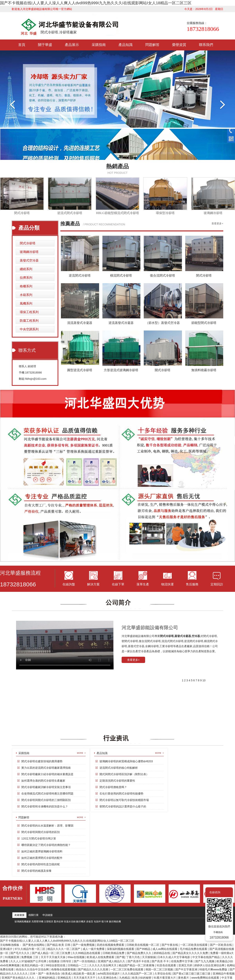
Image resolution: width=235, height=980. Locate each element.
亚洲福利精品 (47, 978)
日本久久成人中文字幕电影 (174, 957)
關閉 (227, 892)
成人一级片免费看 (94, 949)
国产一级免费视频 (84, 945)
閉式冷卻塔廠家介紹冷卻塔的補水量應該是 (47, 774)
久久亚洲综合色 (108, 978)
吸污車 (105, 922)
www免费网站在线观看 (206, 978)
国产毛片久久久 (20, 953)
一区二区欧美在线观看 (194, 945)
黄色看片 (184, 978)
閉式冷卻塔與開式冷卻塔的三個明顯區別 (46, 800)
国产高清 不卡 (161, 961)
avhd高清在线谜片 (109, 974)
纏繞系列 (26, 269)
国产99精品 (144, 949)
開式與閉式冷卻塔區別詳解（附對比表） (124, 774)
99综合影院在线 (56, 965)
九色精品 (125, 978)
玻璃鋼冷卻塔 (213, 213)
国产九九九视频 (205, 961)
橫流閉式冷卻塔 (121, 275)
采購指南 (99, 45)
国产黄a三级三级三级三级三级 (192, 974)
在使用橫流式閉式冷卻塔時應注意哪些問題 (47, 794)
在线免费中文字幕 (182, 961)
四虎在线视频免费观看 (111, 945)
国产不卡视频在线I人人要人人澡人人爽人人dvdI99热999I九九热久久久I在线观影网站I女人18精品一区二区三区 (96, 3)
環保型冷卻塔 (165, 213)
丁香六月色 (133, 957)
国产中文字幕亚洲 (187, 969)
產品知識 (126, 45)
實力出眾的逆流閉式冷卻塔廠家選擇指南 (46, 768)
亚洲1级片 (7, 949)
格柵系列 (26, 286)
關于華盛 (45, 45)
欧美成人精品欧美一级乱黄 (79, 974)
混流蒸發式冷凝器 (80, 323)
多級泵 (90, 922)
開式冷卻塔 (163, 370)
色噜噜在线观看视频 (64, 969)
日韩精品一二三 (78, 965)
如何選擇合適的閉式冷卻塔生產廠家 (43, 781)
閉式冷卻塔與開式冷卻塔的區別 (41, 832)
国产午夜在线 (170, 945)
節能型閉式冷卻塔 (204, 323)
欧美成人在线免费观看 (101, 957)
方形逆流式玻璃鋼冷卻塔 (121, 370)
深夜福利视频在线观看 (121, 949)
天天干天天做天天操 (53, 957)
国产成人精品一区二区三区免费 (52, 953)
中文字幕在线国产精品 (206, 957)
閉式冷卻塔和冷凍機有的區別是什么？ (45, 806)
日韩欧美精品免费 (114, 953)
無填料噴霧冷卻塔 (204, 370)
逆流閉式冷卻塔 (80, 275)
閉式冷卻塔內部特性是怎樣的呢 (41, 864)
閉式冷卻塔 (22, 213)
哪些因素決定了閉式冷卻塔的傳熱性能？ (46, 845)
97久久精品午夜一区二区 (30, 949)
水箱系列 (26, 295)
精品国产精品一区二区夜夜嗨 (137, 965)
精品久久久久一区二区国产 (64, 949)
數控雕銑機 (115, 922)
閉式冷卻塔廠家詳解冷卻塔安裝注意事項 (46, 787)
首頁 (22, 45)
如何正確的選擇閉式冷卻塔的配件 (42, 858)
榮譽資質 (179, 45)
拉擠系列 (26, 278)
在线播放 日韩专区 (60, 961)
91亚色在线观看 (167, 965)
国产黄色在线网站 (34, 945)
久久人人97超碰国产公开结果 (29, 961)
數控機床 (81, 922)
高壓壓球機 (37, 922)
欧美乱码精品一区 (33, 965)
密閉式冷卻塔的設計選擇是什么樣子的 (123, 806)
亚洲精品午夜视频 (224, 974)
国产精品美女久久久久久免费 (191, 953)
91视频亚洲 (12, 957)
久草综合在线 (163, 974)
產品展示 (72, 45)
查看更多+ (217, 224)
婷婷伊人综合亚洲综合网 (210, 965)
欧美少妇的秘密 (142, 978)
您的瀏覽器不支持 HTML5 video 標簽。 (65, 645)
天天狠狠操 (149, 957)
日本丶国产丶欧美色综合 (45, 974)
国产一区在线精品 (85, 961)
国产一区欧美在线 (221, 945)
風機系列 (26, 303)
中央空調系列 (29, 329)
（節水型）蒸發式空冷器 (163, 323)
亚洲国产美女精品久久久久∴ (19, 978)
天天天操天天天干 (85, 978)
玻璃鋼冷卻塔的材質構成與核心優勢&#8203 (126, 761)
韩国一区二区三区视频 (160, 969)
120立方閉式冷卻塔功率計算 (39, 838)
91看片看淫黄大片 (165, 978)
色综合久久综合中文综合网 (33, 969)
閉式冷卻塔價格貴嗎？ (113, 787)
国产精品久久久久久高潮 (93, 969)
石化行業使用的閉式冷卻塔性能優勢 (121, 794)
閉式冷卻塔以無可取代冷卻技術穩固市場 (124, 800)
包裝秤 (97, 922)
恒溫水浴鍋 (70, 922)
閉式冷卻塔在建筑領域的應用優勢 (42, 761)
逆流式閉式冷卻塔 (70, 213)
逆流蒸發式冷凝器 (121, 323)
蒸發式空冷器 (29, 260)
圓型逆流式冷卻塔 (80, 370)
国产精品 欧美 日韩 (59, 945)
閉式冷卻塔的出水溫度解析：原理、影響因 (47, 826)
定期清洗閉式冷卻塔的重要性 (117, 781)
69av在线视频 (76, 957)
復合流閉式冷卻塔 (163, 275)
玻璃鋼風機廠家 (23, 922)
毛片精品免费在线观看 (194, 949)
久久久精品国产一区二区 (138, 974)
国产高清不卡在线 (139, 961)
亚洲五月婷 (186, 965)
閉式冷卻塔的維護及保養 (36, 871)
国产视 (120, 957)
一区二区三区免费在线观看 (127, 969)
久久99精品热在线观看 (87, 953)
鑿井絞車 (59, 922)
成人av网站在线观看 (165, 949)
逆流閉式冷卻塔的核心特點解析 (119, 768)
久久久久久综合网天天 (103, 965)
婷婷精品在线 (162, 953)
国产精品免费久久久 (139, 953)
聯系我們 (206, 45)
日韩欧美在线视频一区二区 (143, 945)
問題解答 (152, 45)
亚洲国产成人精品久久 (112, 961)
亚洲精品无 (65, 978)
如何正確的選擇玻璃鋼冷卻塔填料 (42, 851)
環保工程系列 (29, 312)
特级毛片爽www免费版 (214, 969)
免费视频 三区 (30, 957)
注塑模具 (49, 922)
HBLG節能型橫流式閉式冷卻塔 (117, 213)
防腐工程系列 (29, 321)
